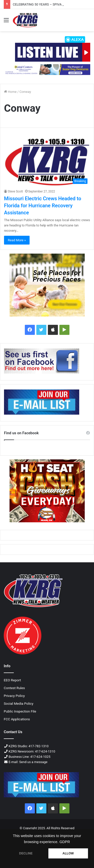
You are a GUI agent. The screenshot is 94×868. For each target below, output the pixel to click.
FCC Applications (17, 719)
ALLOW (68, 853)
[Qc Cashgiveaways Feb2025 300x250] (47, 491)
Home (10, 92)
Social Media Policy (19, 703)
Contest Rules (14, 688)
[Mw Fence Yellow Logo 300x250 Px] (47, 285)
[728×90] (47, 69)
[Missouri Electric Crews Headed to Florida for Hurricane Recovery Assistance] (47, 162)
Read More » (17, 240)
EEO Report (12, 680)
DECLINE (26, 853)
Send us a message (33, 762)
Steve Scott (15, 191)
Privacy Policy (14, 696)
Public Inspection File (20, 711)
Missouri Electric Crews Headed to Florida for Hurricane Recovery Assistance (43, 206)
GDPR (65, 842)
